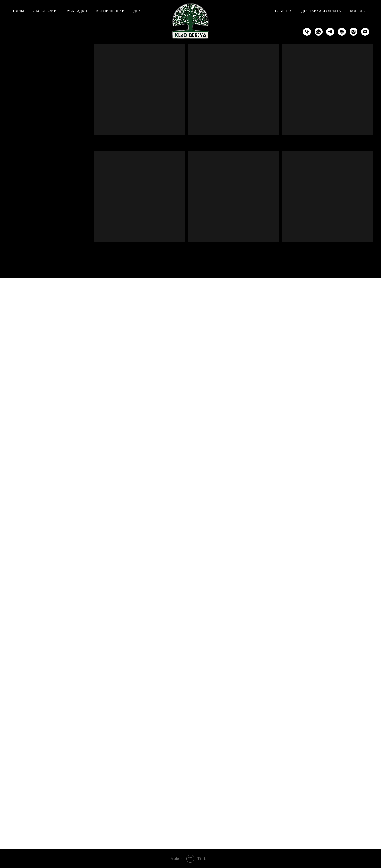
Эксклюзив (45, 11)
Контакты (360, 11)
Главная (284, 11)
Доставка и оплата (321, 11)
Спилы (17, 11)
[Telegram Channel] (342, 32)
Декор (139, 11)
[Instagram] (353, 32)
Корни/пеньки (110, 11)
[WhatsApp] (319, 32)
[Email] (365, 32)
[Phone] (307, 32)
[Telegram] (330, 32)
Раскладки (76, 11)
